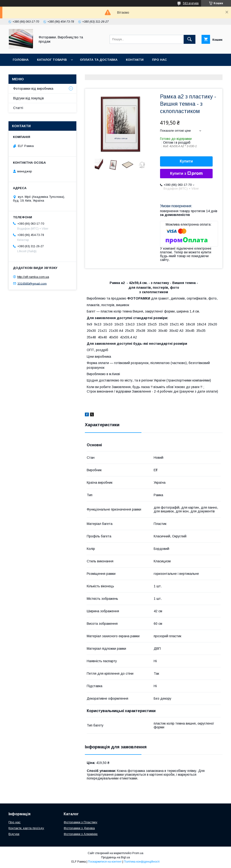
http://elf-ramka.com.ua (33, 277)
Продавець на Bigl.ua (115, 857)
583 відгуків (191, 3)
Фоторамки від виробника (33, 89)
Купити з (186, 174)
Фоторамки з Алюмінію (81, 834)
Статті (18, 108)
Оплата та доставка (99, 60)
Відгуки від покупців (29, 98)
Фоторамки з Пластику (80, 822)
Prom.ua (138, 853)
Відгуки (14, 834)
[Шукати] (190, 39)
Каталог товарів (52, 60)
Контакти (135, 60)
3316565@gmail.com (32, 283)
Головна (21, 60)
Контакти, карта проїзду (26, 828)
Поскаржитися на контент (105, 862)
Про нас (159, 60)
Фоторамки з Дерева (79, 828)
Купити (186, 161)
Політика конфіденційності (142, 862)
